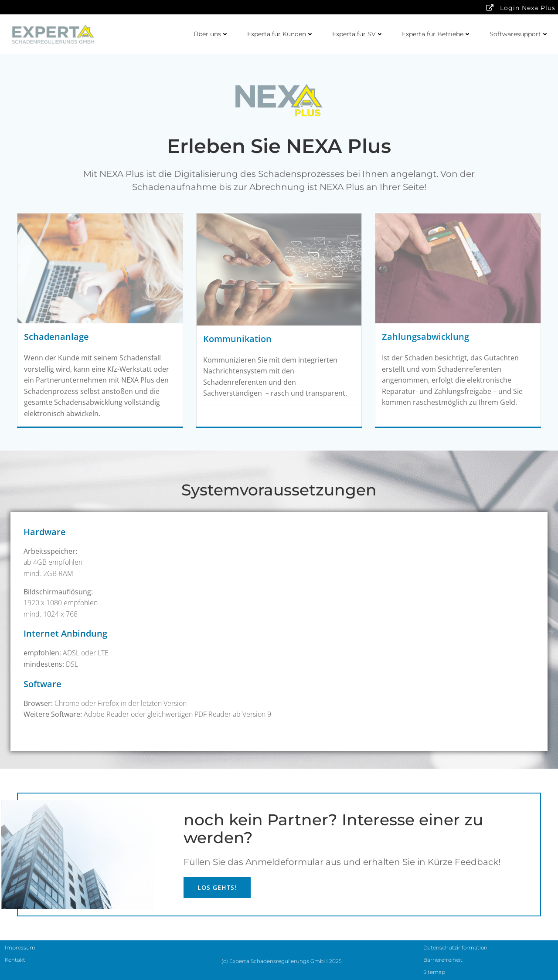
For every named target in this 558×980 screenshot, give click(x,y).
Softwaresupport (519, 34)
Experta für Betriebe (437, 34)
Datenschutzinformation (455, 948)
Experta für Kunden (281, 34)
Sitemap (434, 972)
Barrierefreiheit (443, 960)
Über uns (211, 34)
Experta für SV (358, 34)
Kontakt (15, 960)
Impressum (20, 948)
